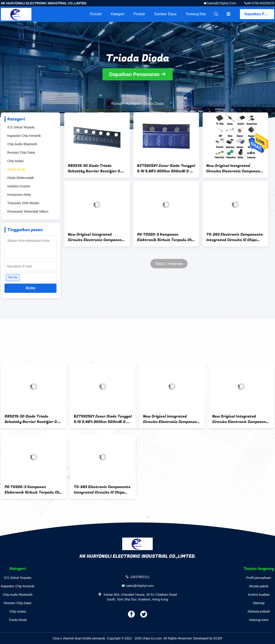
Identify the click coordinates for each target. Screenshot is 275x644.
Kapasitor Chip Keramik (24, 136)
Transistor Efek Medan (23, 203)
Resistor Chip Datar (21, 153)
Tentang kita (196, 14)
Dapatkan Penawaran (259, 14)
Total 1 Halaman (169, 264)
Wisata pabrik (259, 586)
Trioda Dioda (16, 169)
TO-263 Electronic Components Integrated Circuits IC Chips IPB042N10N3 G (235, 237)
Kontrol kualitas (259, 595)
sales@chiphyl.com (221, 3)
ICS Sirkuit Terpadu (21, 127)
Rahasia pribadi (259, 611)
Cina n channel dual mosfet (72, 638)
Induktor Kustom (19, 186)
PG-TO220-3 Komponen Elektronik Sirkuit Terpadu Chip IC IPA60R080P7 (166, 237)
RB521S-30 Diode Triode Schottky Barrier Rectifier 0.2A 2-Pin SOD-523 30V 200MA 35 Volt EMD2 (97, 168)
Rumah (96, 14)
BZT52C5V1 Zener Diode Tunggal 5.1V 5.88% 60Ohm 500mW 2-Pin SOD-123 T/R (166, 168)
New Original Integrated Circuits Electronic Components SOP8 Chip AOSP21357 (235, 168)
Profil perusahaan (259, 578)
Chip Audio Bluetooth (22, 144)
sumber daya (165, 14)
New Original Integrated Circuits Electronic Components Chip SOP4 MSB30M (97, 237)
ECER (218, 638)
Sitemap (259, 603)
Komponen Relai (19, 195)
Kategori (118, 14)
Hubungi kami (259, 620)
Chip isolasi (15, 161)
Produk (139, 14)
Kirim (31, 288)
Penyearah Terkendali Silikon (28, 211)
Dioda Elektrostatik (21, 178)
